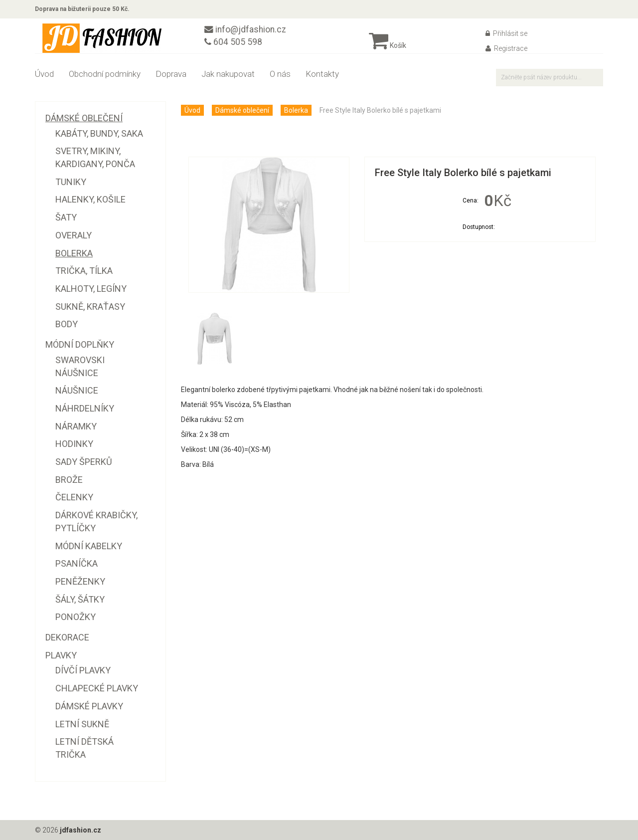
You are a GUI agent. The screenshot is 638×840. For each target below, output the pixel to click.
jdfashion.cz (80, 830)
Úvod (44, 74)
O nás (280, 74)
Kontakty (322, 74)
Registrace (506, 48)
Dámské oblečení (242, 110)
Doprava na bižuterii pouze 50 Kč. (82, 9)
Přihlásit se (506, 33)
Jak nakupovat (228, 74)
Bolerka (296, 110)
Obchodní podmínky (105, 74)
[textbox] (550, 78)
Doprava (171, 74)
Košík (388, 45)
